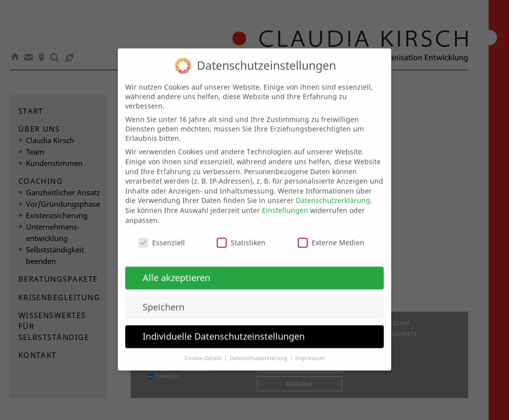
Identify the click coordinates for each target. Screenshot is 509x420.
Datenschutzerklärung (333, 192)
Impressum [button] (310, 349)
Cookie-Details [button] (204, 349)
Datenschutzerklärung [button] (259, 349)
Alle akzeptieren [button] (176, 269)
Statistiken (241, 234)
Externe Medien (331, 234)
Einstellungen (285, 202)
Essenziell (162, 234)
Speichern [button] (164, 298)
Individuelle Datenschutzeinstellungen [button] (224, 328)
